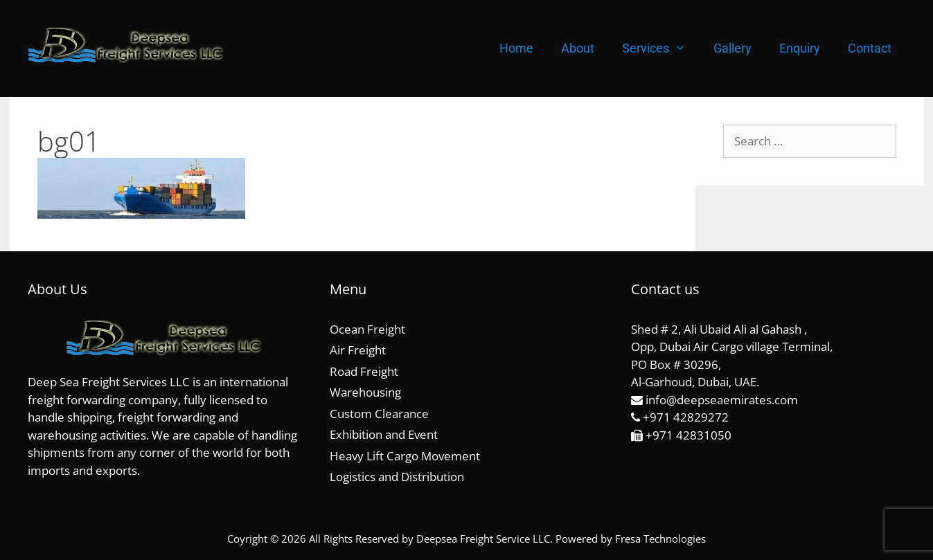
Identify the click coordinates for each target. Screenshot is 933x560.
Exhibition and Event (384, 434)
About (578, 48)
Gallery (732, 48)
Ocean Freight (367, 329)
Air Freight (358, 350)
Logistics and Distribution (397, 477)
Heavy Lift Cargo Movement (405, 456)
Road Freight (364, 371)
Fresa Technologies (660, 539)
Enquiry (800, 48)
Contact (870, 48)
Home (516, 48)
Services (661, 48)
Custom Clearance (379, 414)
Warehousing (365, 392)
